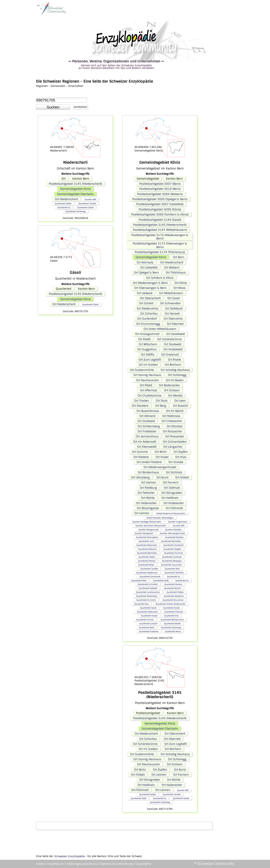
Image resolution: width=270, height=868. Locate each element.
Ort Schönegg (177, 375)
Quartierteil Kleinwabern (147, 537)
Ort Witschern (148, 344)
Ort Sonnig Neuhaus (147, 375)
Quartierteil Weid (146, 627)
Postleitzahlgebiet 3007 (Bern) (160, 184)
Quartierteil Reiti (139, 580)
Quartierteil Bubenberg (146, 596)
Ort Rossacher (172, 431)
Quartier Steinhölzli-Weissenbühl (151, 526)
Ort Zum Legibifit (150, 360)
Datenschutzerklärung (116, 864)
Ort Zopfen (181, 452)
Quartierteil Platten (175, 592)
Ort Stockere (140, 406)
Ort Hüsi (181, 457)
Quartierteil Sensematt (150, 577)
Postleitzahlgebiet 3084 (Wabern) (160, 194)
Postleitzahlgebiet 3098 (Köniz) (160, 209)
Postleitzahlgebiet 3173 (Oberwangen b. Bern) (160, 245)
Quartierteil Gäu (141, 604)
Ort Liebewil (144, 293)
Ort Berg (161, 406)
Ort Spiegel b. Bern (146, 272)
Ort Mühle (148, 498)
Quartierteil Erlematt (174, 612)
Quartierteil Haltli (161, 580)
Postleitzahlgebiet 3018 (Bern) (160, 189)
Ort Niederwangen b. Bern (150, 283)
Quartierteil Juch (146, 541)
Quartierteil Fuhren (145, 620)
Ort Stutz (162, 401)
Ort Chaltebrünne (149, 396)
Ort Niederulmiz (147, 308)
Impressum (55, 864)
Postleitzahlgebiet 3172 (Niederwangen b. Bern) (160, 237)
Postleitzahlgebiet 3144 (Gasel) (160, 220)
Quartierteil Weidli (172, 624)
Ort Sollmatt (172, 488)
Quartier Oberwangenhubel (172, 533)
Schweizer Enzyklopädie (69, 856)
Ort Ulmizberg (140, 477)
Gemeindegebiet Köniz (75, 189)
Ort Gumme (140, 452)
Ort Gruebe (176, 462)
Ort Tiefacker (146, 493)
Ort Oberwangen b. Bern (150, 288)
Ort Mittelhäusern (171, 293)
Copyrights (143, 864)
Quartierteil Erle (171, 616)
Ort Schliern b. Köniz (160, 278)
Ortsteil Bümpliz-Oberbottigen (160, 518)
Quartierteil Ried (172, 569)
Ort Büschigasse (148, 508)
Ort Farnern (171, 482)
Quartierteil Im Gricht (146, 600)
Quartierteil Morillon (174, 537)
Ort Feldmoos (171, 416)
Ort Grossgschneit (147, 334)
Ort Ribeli (146, 385)
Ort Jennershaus (147, 436)
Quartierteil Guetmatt (172, 557)
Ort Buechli (180, 406)
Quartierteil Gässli (85, 207)
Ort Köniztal (174, 426)
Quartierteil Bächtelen (147, 553)
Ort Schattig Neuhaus (175, 370)
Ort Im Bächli (175, 411)
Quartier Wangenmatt (148, 530)
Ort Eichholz (174, 472)
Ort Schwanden (170, 303)
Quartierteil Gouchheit (171, 565)
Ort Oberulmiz (173, 319)
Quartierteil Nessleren (174, 596)
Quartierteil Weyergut (172, 561)
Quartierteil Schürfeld (148, 584)
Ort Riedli (144, 339)
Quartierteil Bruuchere (173, 600)
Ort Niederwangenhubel (160, 467)
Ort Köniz (181, 283)
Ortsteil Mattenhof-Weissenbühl (171, 513)
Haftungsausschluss (82, 864)
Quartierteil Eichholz (173, 553)
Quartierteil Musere (173, 584)
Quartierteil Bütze (146, 565)
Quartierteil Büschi (172, 588)
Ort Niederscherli (66, 199)
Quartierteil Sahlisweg (75, 211)
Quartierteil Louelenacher (148, 592)
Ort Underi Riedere (149, 462)
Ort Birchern (173, 365)
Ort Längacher (173, 447)
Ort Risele (174, 360)
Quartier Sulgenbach (178, 522)
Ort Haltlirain (170, 498)
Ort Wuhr (161, 452)
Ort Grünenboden (175, 442)
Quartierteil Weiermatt (146, 545)
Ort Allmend (147, 416)
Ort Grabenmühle (142, 370)
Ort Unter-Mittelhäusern (160, 329)
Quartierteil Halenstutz (147, 612)
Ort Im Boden (175, 380)
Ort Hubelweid (173, 349)
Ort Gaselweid (175, 334)
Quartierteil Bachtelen (171, 541)
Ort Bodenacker (169, 385)
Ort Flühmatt (174, 508)
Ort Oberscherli (150, 298)
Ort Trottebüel (147, 431)
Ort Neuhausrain (147, 380)
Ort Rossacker (175, 436)
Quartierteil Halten (63, 203)
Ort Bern (178, 257)
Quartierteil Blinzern (147, 549)
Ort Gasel (173, 298)
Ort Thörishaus (176, 272)
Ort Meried (175, 396)
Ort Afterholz (149, 390)
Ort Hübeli (182, 477)
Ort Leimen (148, 482)
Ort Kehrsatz (145, 262)
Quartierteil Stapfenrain (147, 573)
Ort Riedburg (148, 488)
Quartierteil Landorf (148, 624)
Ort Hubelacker (174, 503)
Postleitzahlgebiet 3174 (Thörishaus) (160, 252)
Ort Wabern (172, 267)
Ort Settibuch (174, 308)
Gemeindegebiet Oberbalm (75, 194)
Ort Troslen (141, 401)
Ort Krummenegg (148, 324)
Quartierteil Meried (147, 561)
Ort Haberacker (146, 503)
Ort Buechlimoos (148, 411)
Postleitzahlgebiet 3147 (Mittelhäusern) (160, 230)
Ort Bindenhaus (148, 472)
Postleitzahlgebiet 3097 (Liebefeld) (160, 204)
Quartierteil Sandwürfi (173, 545)
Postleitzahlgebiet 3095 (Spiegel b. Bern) (160, 199)
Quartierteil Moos (173, 631)
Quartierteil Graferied (149, 631)
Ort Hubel (162, 457)
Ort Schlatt (146, 303)
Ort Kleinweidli (147, 447)
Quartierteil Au (174, 577)
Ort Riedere (141, 457)
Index (40, 864)
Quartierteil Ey (64, 207)
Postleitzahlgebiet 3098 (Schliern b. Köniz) (160, 214)
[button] (53, 107)
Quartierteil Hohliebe (174, 573)
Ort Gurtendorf (147, 319)
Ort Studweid (172, 344)
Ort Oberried (175, 324)
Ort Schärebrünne (169, 339)
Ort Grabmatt (170, 355)
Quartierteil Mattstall (148, 588)
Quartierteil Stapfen (172, 549)
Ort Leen (180, 401)
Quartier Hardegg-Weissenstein (147, 522)
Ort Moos (179, 288)
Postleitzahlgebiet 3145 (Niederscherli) (75, 184)
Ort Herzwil (172, 313)
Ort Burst (162, 477)
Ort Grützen (172, 390)
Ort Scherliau (149, 313)
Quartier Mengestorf (144, 533)
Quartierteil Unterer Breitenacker (170, 604)
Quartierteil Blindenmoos (172, 620)
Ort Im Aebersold (145, 442)
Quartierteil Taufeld (87, 203)
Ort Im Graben (148, 365)
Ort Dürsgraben (172, 493)
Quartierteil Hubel (171, 608)
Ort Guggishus (147, 349)
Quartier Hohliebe (173, 530)
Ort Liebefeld (149, 267)
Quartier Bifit (90, 199)
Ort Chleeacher (172, 421)
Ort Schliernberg (149, 426)
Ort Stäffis (148, 355)
